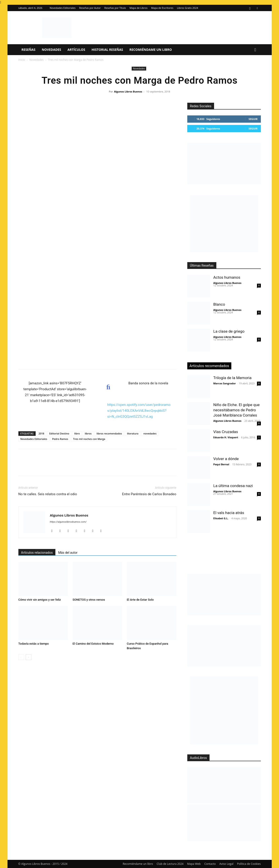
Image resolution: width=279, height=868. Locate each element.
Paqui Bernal (221, 464)
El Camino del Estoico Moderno (93, 644)
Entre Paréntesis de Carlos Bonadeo (149, 494)
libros (88, 433)
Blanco (219, 304)
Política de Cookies (249, 864)
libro (77, 433)
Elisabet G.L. (221, 518)
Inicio (22, 60)
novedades (150, 433)
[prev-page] (21, 657)
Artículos (76, 50)
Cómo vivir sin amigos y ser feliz (40, 600)
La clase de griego (229, 331)
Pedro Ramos (60, 439)
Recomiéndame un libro (151, 50)
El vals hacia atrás (229, 513)
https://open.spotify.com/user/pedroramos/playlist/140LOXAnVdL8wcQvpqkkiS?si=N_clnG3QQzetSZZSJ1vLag (139, 411)
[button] (255, 50)
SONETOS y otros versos (89, 600)
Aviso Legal (226, 864)
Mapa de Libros (139, 8)
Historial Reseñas (107, 50)
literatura (133, 433)
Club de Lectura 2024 (170, 864)
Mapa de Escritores (162, 8)
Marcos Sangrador (225, 383)
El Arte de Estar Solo (140, 600)
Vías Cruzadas (226, 432)
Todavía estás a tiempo (34, 644)
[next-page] (28, 657)
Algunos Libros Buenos (128, 91)
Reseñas (28, 50)
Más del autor (68, 553)
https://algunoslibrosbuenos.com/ (68, 522)
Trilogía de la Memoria (232, 378)
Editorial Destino (59, 433)
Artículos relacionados (37, 553)
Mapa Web (194, 864)
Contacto (210, 864)
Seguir (253, 119)
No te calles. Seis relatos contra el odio (48, 494)
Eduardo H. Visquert (226, 437)
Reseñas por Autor (90, 8)
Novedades (51, 50)
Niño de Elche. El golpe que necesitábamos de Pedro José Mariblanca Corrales (237, 410)
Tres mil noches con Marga (89, 439)
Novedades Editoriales (63, 8)
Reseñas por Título (115, 8)
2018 (41, 433)
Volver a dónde (226, 459)
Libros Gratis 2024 (187, 8)
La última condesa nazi (233, 486)
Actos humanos (227, 277)
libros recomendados (109, 433)
